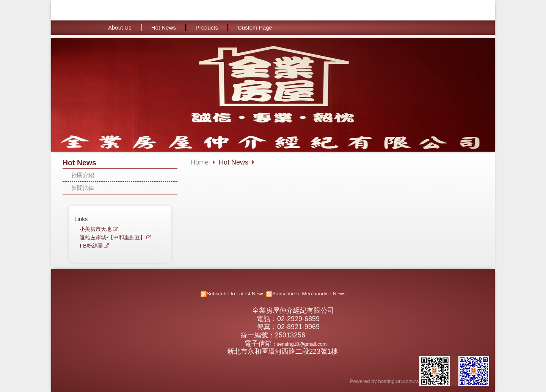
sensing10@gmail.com (302, 344)
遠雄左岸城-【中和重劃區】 (112, 238)
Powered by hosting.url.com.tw (384, 381)
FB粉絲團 (91, 246)
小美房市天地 (96, 229)
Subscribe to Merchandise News (309, 294)
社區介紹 (83, 175)
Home (199, 162)
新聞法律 (83, 188)
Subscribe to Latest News (236, 294)
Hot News (235, 162)
